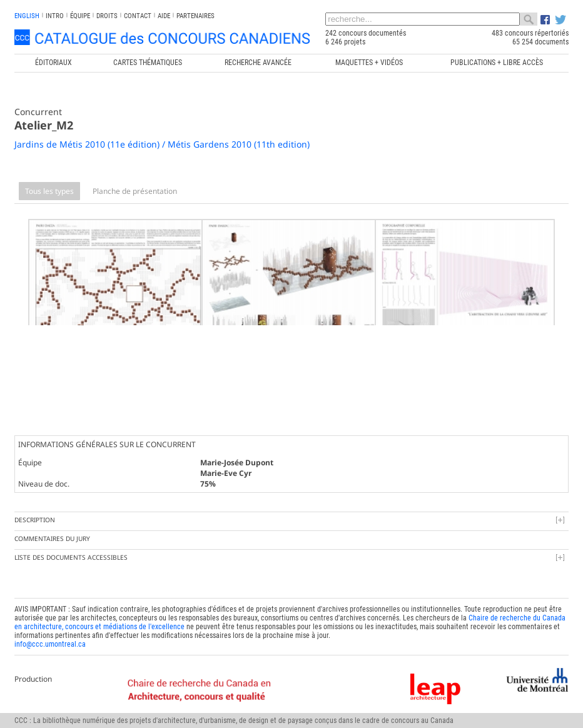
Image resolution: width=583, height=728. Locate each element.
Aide (164, 16)
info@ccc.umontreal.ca (50, 635)
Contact (138, 16)
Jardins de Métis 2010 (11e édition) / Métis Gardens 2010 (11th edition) (162, 144)
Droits (107, 16)
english (27, 16)
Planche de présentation (135, 191)
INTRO (55, 16)
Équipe (80, 16)
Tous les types (49, 191)
